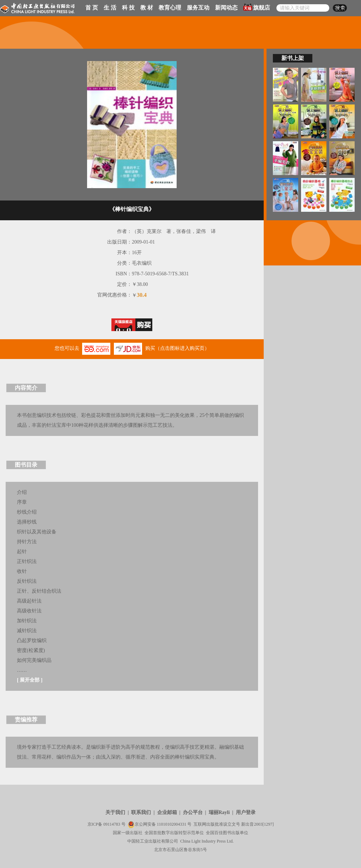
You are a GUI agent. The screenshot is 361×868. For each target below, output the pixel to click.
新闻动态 (226, 8)
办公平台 (193, 812)
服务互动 (198, 8)
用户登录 (246, 812)
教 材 (147, 8)
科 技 (128, 8)
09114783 (112, 824)
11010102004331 (172, 824)
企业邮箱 (167, 812)
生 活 (110, 8)
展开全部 (30, 680)
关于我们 (115, 812)
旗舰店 (257, 7)
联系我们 (141, 812)
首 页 (92, 8)
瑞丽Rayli (219, 812)
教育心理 (170, 8)
